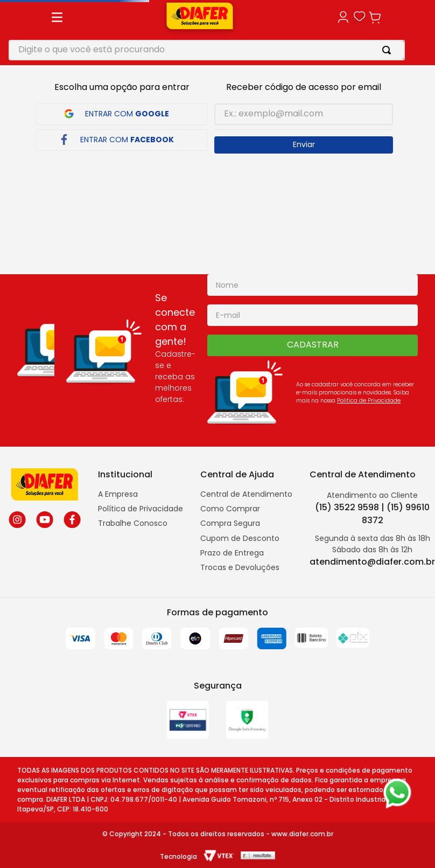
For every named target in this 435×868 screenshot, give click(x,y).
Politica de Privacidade (369, 401)
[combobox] (207, 50)
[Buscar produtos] (389, 50)
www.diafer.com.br (302, 834)
